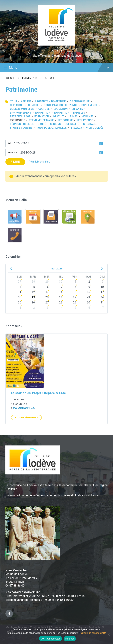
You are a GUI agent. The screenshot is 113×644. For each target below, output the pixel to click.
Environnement (21, 113)
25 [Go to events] (20, 302)
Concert (34, 105)
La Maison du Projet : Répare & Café (38, 393)
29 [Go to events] (47, 282)
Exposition (43, 113)
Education (61, 109)
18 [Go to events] (20, 297)
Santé (42, 124)
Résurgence (85, 120)
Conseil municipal (22, 109)
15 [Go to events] (75, 292)
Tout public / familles (52, 128)
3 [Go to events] (103, 282)
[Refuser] (108, 634)
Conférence (89, 105)
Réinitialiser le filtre (40, 162)
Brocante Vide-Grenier (50, 101)
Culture (50, 78)
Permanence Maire (41, 120)
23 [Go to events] (88, 297)
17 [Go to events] (102, 292)
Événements (30, 78)
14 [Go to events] (61, 292)
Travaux (76, 128)
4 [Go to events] (20, 287)
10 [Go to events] (102, 287)
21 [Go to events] (61, 297)
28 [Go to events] (33, 282)
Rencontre (65, 120)
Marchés (88, 116)
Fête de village (20, 116)
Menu (56, 68)
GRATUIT (58, 116)
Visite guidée (95, 128)
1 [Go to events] (75, 282)
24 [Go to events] (102, 297)
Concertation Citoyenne (61, 105)
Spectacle (90, 124)
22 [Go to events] (75, 297)
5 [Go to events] (34, 287)
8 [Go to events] (75, 287)
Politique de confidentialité (92, 633)
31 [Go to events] (102, 302)
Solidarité (72, 124)
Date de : (13, 153)
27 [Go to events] (20, 282)
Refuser (70, 639)
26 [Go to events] (33, 302)
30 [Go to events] (61, 282)
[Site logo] (56, 45)
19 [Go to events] (33, 297)
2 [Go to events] (89, 282)
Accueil (10, 78)
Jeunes (73, 116)
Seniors (55, 124)
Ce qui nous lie (80, 101)
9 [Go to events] (89, 287)
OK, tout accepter (50, 639)
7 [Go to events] (62, 287)
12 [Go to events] (33, 292)
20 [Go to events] (47, 297)
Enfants (77, 109)
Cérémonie (17, 105)
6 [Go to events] (48, 287)
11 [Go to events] (20, 292)
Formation (42, 116)
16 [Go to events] (88, 292)
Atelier (26, 101)
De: (10, 143)
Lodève (56, 51)
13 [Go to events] (47, 292)
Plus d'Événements (26, 418)
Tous (13, 101)
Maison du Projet (25, 408)
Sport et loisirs (21, 128)
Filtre (15, 162)
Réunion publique (22, 124)
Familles (79, 113)
